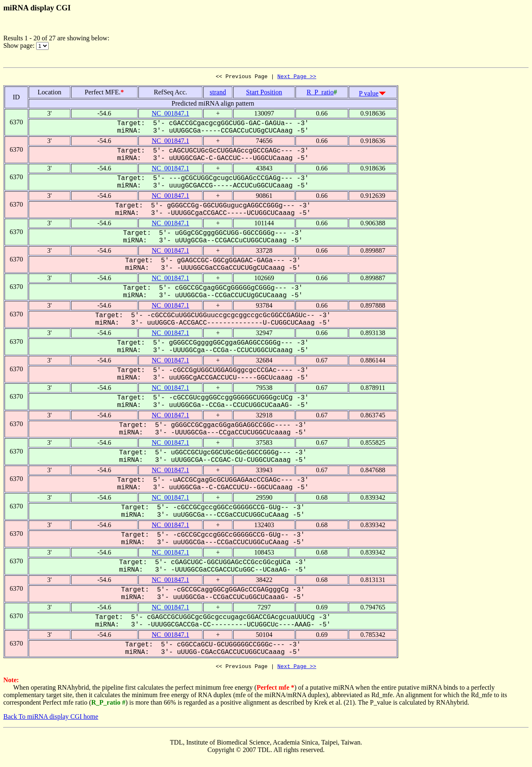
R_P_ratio (320, 93)
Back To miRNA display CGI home (51, 719)
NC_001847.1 (170, 115)
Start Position (264, 93)
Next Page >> (297, 77)
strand (218, 93)
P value (369, 95)
